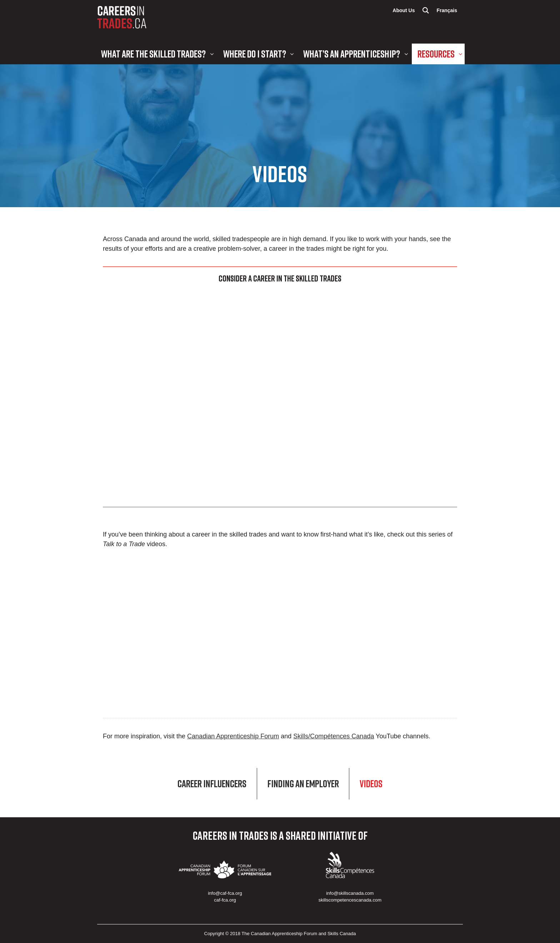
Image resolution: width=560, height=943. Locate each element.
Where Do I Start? (255, 54)
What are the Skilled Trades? (153, 54)
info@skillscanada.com (350, 893)
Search (426, 10)
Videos (371, 784)
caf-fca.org (225, 900)
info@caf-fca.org (225, 893)
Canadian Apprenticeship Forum (233, 736)
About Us (404, 10)
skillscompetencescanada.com (350, 900)
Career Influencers (212, 784)
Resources (436, 54)
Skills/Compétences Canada (334, 736)
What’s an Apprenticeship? (352, 54)
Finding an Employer (303, 784)
